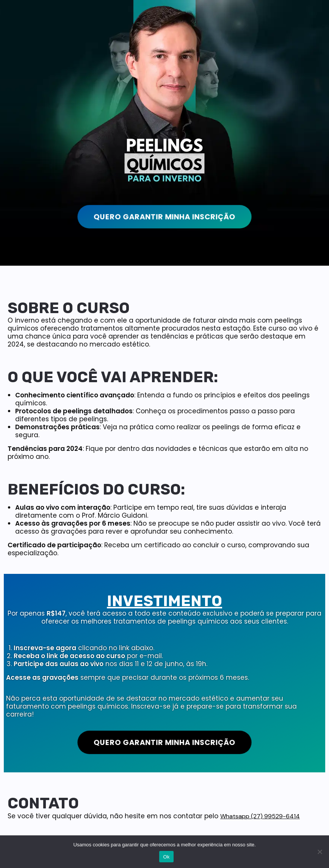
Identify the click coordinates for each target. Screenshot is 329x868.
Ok (166, 857)
